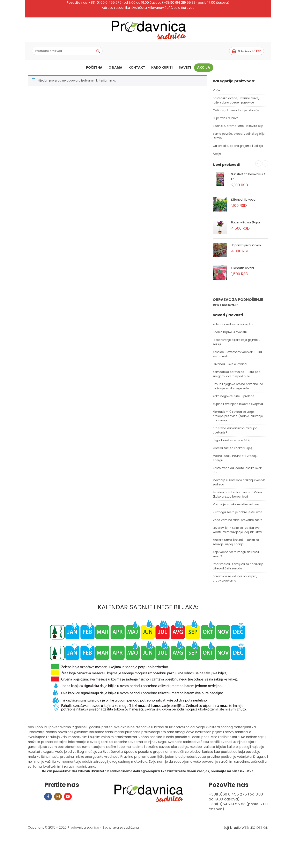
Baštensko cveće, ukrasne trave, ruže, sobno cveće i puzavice (236, 102)
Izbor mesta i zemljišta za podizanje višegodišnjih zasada (238, 568)
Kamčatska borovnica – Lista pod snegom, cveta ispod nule (237, 376)
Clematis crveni (243, 270)
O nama (115, 68)
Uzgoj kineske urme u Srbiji (231, 442)
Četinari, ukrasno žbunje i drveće (236, 112)
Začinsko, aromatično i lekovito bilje (238, 128)
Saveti (185, 68)
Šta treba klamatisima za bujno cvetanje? (235, 432)
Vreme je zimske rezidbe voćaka (236, 506)
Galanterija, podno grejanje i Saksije (238, 147)
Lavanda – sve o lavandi (230, 366)
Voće (216, 92)
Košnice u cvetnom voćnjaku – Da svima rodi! (237, 356)
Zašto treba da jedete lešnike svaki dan (238, 472)
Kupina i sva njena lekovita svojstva (238, 406)
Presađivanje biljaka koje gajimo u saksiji (237, 344)
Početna (94, 68)
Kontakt (137, 68)
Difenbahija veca (243, 201)
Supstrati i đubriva (226, 120)
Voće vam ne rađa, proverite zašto (238, 522)
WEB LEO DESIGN (255, 829)
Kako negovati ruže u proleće (234, 398)
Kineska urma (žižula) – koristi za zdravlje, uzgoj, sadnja (236, 544)
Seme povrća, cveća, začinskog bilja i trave (239, 137)
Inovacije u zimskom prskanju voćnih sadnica (239, 484)
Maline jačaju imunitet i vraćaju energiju (235, 460)
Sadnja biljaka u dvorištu (230, 334)
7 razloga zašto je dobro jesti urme (238, 514)
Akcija (204, 68)
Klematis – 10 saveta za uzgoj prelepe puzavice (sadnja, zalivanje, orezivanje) (238, 418)
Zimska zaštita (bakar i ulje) (232, 450)
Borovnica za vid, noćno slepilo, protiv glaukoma (235, 580)
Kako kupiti (162, 68)
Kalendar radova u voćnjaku (233, 326)
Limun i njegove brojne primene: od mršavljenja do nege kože (238, 388)
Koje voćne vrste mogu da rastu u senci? (237, 556)
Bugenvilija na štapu (246, 224)
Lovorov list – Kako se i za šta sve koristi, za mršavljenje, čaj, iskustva (237, 532)
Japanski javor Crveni (246, 247)
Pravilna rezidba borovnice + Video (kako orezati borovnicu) (237, 496)
